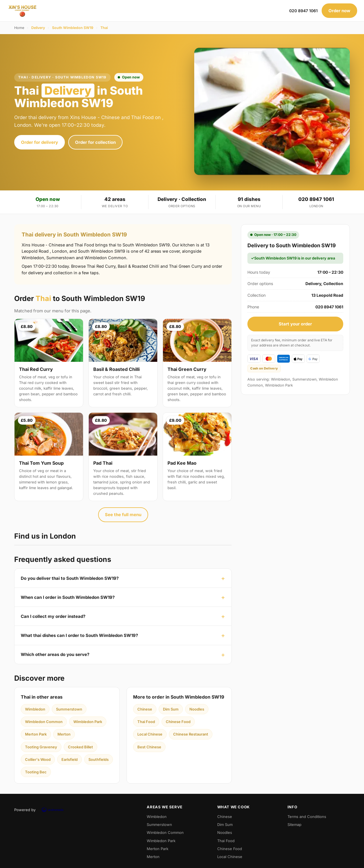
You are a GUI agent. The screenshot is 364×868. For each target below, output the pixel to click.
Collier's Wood (38, 759)
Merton (64, 734)
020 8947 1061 (303, 11)
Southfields (99, 759)
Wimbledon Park (88, 722)
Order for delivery (40, 142)
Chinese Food (178, 722)
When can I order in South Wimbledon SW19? (68, 597)
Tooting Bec (36, 772)
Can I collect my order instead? (53, 616)
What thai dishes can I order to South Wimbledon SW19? (79, 635)
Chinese (145, 709)
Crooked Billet (80, 747)
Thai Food (146, 722)
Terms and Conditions (307, 817)
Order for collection (95, 142)
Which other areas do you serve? (55, 654)
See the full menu (123, 515)
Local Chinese (150, 734)
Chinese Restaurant (191, 734)
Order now (339, 11)
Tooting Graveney (41, 747)
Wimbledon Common (44, 722)
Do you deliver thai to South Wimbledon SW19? (70, 578)
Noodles (197, 709)
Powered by (41, 810)
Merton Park (36, 734)
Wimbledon (35, 709)
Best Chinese (149, 747)
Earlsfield (70, 759)
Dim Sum (171, 709)
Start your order (295, 324)
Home (19, 28)
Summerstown (69, 709)
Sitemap (294, 825)
